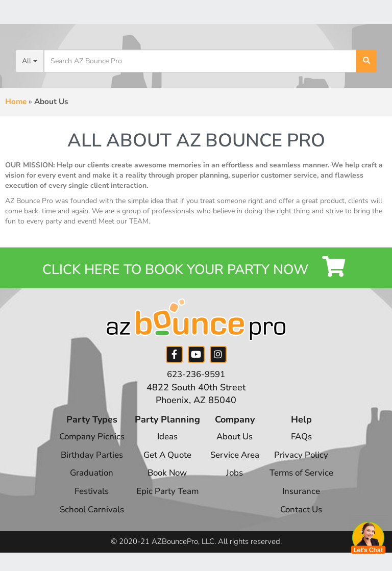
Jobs (235, 481)
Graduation (85, 481)
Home (16, 102)
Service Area (235, 462)
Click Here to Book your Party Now (196, 271)
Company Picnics (85, 444)
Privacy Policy (307, 462)
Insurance (307, 499)
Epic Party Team (164, 499)
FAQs (307, 444)
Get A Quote (164, 462)
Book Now (164, 481)
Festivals (85, 499)
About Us (235, 444)
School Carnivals (85, 517)
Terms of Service (307, 481)
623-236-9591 (196, 382)
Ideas (164, 444)
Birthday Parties (85, 462)
